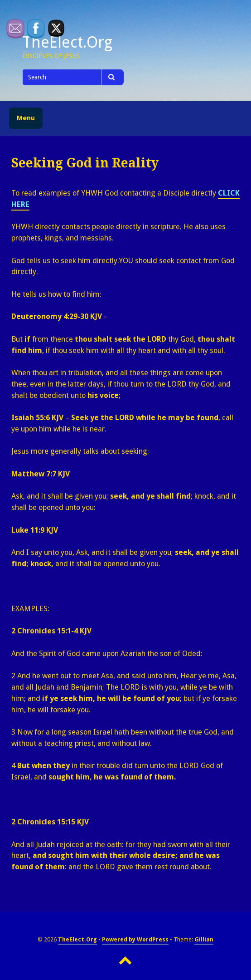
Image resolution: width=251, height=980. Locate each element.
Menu (26, 118)
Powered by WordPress (135, 939)
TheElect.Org (77, 939)
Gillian (204, 939)
